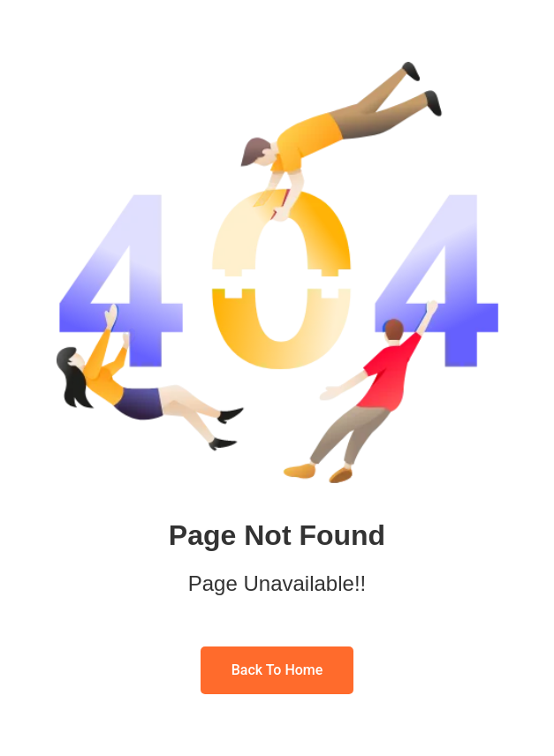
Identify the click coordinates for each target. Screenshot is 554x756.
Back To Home (277, 670)
